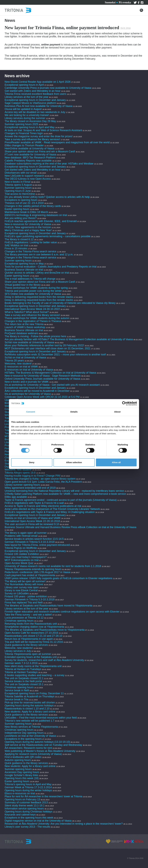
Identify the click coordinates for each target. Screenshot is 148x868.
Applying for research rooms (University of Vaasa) (33, 754)
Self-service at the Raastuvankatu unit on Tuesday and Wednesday (43, 745)
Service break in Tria (16, 699)
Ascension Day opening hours (22, 772)
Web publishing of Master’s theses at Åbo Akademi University (40, 751)
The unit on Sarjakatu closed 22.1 (24, 678)
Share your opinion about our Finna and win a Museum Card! (40, 151)
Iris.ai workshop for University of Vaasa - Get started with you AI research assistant (52, 385)
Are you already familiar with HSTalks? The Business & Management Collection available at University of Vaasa (69, 339)
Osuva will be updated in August (23, 109)
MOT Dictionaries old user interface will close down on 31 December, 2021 (48, 348)
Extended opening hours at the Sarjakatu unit (31, 657)
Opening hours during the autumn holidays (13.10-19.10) (37, 742)
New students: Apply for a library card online (30, 712)
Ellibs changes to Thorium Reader (25, 145)
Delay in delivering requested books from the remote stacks (39, 297)
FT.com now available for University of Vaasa (30, 155)
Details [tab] (74, 412)
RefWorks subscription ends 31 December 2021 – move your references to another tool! (56, 355)
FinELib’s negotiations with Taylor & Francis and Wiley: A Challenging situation (50, 512)
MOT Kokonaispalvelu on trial (22, 560)
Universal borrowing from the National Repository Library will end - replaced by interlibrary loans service (64, 491)
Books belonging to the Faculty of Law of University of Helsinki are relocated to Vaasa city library (60, 303)
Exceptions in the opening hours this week (29, 818)
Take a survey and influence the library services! (32, 139)
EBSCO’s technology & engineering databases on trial (36, 215)
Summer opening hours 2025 (21, 124)
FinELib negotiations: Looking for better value (31, 242)
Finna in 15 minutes (16, 248)
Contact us (53, 2)
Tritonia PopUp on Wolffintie (21, 548)
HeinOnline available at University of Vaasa (30, 148)
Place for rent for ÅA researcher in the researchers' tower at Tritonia (44, 796)
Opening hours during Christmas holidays (28, 812)
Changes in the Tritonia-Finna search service (30, 251)
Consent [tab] (31, 412)
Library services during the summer (25, 118)
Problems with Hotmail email (21, 536)
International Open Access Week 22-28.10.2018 (32, 521)
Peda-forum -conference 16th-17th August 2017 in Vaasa (37, 572)
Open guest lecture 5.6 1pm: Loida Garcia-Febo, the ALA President (43, 482)
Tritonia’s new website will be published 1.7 (29, 721)
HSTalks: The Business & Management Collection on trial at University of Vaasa (50, 373)
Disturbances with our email (21, 173)
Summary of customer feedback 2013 (26, 802)
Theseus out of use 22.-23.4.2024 (24, 203)
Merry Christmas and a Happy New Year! (28, 230)
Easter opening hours (17, 209)
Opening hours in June (18, 191)
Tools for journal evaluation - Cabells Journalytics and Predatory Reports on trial (51, 267)
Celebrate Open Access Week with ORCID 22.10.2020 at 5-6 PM (42, 397)
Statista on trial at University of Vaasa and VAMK (33, 518)
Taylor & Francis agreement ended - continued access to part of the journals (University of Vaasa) (61, 500)
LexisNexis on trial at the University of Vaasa (30, 736)
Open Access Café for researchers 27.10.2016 (31, 633)
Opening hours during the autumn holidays (29, 706)
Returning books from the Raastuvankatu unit (31, 624)
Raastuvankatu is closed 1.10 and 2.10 (27, 709)
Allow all (116, 462)
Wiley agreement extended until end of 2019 (30, 488)
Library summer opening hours (22, 485)
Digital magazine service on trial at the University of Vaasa (38, 821)
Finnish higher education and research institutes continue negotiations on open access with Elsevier (62, 612)
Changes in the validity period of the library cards (33, 206)
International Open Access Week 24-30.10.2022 (32, 309)
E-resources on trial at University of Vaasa (29, 370)
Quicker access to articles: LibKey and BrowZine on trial (37, 273)
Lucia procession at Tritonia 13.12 (24, 618)
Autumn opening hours (18, 760)
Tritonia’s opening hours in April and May (28, 784)
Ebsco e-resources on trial (20, 793)
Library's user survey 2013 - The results (27, 827)
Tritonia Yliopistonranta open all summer (28, 654)
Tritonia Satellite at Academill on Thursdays (29, 696)
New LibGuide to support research (24, 176)
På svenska (125, 2)
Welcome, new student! (18, 364)
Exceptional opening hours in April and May (30, 127)
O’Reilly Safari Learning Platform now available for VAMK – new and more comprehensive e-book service (65, 494)
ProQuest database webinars (21, 333)
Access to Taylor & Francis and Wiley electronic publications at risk (43, 506)
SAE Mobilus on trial (16, 245)
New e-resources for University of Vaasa (28, 224)
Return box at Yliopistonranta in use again (29, 639)
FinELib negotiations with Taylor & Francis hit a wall (34, 503)
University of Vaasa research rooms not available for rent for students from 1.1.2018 (53, 566)
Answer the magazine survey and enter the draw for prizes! (39, 136)
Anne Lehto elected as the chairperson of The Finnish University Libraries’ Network (52, 509)
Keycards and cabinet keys (20, 815)
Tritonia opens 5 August (18, 185)
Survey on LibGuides (17, 593)
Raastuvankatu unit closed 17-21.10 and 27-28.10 (33, 636)
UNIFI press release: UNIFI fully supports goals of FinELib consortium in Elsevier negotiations (58, 578)
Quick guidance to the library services (26, 645)
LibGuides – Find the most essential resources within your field (41, 718)
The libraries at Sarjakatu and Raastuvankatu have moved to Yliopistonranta (48, 606)
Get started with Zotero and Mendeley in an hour (33, 91)
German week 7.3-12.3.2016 (21, 663)
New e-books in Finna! (18, 182)
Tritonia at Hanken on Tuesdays (23, 669)
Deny (32, 462)
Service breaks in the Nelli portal (23, 681)
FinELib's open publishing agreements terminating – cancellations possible (48, 236)
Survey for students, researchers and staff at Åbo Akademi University (44, 660)
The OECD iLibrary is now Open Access (28, 179)
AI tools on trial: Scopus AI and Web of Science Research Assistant (43, 130)
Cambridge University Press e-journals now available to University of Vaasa (48, 88)
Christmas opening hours (19, 621)
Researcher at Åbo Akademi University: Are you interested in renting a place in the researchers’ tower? (64, 824)
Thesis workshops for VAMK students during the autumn (37, 318)
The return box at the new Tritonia (24, 324)
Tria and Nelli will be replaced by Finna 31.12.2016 (34, 642)
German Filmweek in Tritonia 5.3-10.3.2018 (30, 542)
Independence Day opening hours (24, 733)
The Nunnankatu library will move (24, 584)
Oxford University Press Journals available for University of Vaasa (42, 379)
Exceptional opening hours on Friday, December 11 (34, 693)
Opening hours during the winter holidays (28, 790)
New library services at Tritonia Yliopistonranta (31, 727)
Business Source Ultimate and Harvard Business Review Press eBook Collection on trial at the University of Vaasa (70, 527)
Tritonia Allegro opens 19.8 (20, 473)
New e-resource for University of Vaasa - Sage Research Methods (43, 376)
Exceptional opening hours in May (24, 264)
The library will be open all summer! (25, 581)
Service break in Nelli (17, 690)
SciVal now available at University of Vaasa (29, 342)
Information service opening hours (24, 809)
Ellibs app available (16, 497)
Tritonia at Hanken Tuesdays (21, 672)
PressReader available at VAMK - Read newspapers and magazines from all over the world (57, 142)
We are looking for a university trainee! (27, 115)
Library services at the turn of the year (26, 97)
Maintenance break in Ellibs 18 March (26, 212)
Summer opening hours (18, 188)
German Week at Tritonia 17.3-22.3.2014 (28, 787)
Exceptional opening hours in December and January (35, 100)
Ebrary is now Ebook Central (21, 590)
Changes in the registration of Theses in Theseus (33, 321)
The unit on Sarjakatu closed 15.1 (24, 684)
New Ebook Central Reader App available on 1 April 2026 (38, 82)
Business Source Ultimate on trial (24, 270)
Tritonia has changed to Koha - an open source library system (40, 479)
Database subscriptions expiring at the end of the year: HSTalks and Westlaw (49, 164)
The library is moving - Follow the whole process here (35, 336)
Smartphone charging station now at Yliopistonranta (34, 627)
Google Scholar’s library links (21, 775)
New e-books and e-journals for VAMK (27, 382)
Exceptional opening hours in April (24, 85)
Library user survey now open (22, 587)
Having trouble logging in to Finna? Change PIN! (33, 476)
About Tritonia (71, 2)
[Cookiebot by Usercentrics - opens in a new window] (124, 403)
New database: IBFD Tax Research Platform (30, 158)
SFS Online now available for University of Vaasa (33, 294)
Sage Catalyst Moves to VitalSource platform (30, 103)
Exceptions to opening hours (21, 200)
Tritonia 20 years (14, 361)
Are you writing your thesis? (21, 218)
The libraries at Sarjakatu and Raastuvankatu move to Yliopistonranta (45, 630)
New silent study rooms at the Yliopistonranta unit (33, 666)
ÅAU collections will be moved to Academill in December (37, 391)
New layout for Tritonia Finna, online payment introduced (38, 545)
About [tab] (117, 412)
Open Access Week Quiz (19, 563)
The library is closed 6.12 (19, 239)
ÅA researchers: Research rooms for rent (28, 748)
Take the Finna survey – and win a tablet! (28, 615)
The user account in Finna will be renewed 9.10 (32, 524)
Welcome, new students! (19, 648)
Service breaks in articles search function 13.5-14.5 (34, 539)
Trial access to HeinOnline (20, 194)
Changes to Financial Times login (24, 133)
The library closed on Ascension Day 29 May (30, 121)
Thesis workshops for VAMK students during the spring (36, 288)
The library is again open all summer (26, 533)
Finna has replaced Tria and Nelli (24, 603)
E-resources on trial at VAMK (22, 367)
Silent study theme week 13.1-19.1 (25, 806)
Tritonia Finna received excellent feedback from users (36, 94)
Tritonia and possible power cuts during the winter (33, 291)
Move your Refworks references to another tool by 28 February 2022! (44, 345)
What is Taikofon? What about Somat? (27, 312)
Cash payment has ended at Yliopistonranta (30, 575)
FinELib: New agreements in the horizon (28, 227)
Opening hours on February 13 (22, 799)
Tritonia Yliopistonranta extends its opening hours (33, 569)
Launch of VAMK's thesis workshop (25, 327)
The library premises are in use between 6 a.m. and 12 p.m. (39, 255)
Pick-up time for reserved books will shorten (30, 703)
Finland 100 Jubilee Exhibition (22, 554)
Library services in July (18, 651)
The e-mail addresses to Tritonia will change (30, 279)
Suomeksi (110, 2)
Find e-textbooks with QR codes (23, 757)
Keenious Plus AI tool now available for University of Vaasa (39, 106)
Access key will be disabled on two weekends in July (35, 112)
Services (39, 2)
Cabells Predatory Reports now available (28, 161)
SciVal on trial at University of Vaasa (25, 358)
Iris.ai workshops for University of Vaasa (28, 394)
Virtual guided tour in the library (23, 285)
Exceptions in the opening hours (23, 739)
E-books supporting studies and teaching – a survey (34, 675)
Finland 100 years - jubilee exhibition (26, 596)
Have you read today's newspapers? (26, 557)
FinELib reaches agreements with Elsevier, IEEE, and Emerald (41, 221)
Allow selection (74, 462)
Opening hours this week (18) (22, 778)
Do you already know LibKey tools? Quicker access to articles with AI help (47, 197)
